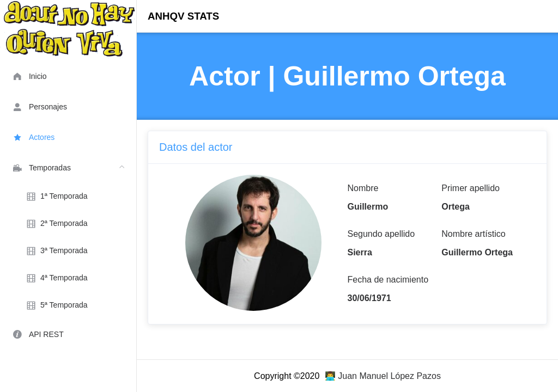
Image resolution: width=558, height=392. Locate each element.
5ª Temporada (56, 305)
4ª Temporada (56, 278)
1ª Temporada (56, 197)
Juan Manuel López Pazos (389, 376)
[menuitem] (68, 76)
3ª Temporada (56, 251)
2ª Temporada (56, 224)
